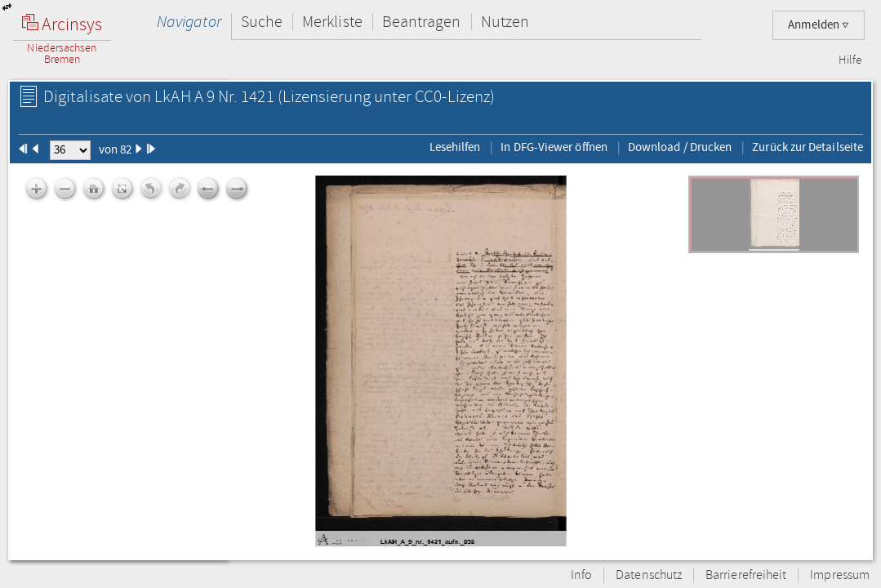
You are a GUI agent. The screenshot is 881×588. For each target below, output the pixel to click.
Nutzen (505, 22)
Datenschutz (649, 575)
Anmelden (819, 25)
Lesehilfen (455, 147)
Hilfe (850, 60)
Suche (262, 22)
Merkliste (332, 22)
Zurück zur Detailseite (808, 147)
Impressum (840, 575)
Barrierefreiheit (746, 575)
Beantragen (422, 22)
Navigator (189, 22)
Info (581, 575)
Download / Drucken (680, 147)
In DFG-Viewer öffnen (554, 147)
